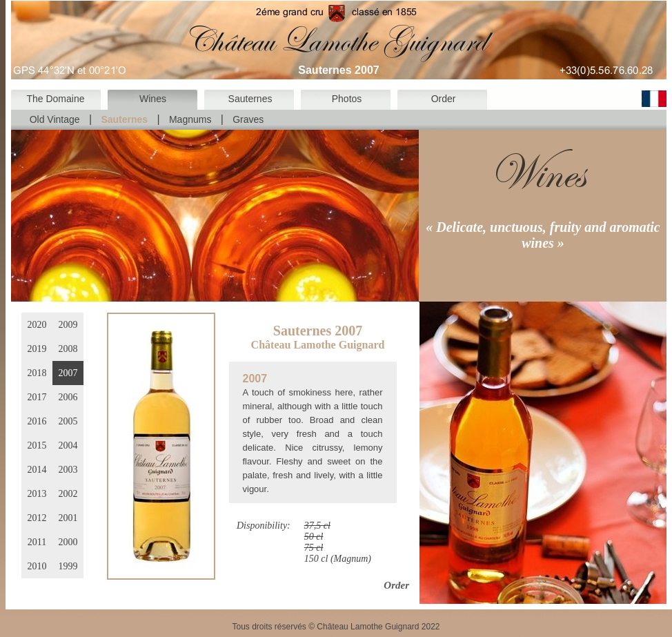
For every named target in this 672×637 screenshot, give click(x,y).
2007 (68, 373)
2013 (37, 494)
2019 (37, 349)
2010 (37, 566)
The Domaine (55, 99)
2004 (68, 445)
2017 (37, 397)
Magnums (190, 119)
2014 (37, 470)
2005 (68, 421)
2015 (37, 445)
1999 (68, 566)
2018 (37, 373)
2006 (68, 397)
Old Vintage (55, 119)
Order (444, 99)
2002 (68, 494)
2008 (68, 349)
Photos (347, 99)
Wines (153, 99)
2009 (68, 325)
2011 (37, 542)
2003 (68, 470)
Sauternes (250, 99)
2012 (37, 518)
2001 (68, 518)
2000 (68, 542)
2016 (37, 421)
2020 (37, 325)
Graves (248, 119)
